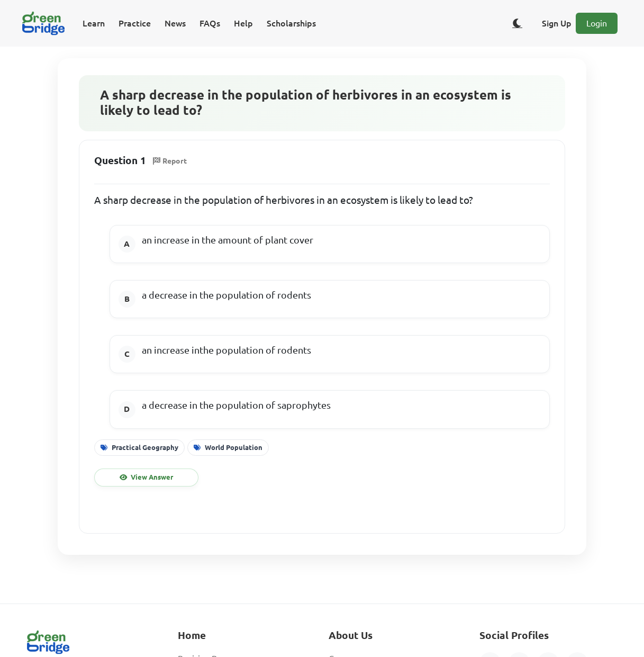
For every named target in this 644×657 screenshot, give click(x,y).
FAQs (210, 23)
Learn (94, 23)
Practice (135, 23)
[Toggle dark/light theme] (518, 23)
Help (243, 23)
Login (597, 23)
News (175, 23)
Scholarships (291, 23)
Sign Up (557, 23)
